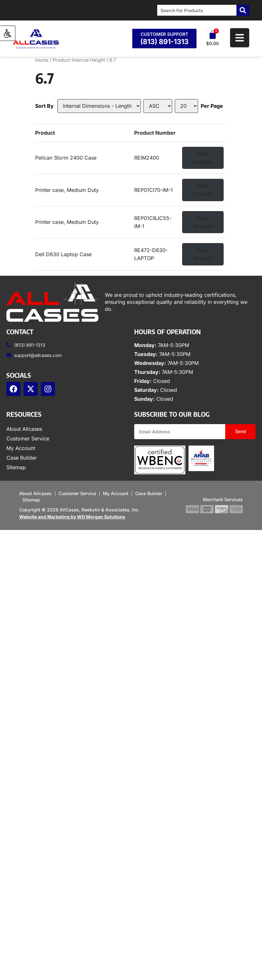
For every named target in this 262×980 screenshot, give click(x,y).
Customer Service (28, 439)
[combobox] (197, 10)
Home (42, 60)
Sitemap (16, 467)
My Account (21, 448)
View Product (203, 158)
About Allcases (24, 429)
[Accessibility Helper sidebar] (8, 33)
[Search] (243, 10)
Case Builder (22, 458)
